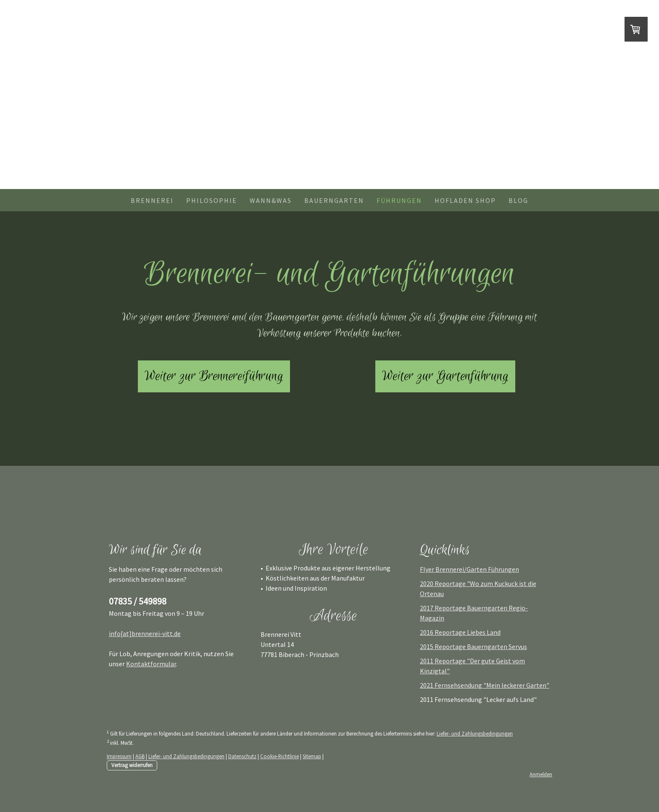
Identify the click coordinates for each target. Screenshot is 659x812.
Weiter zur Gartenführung (445, 376)
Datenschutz (242, 756)
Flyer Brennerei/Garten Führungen (469, 569)
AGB (140, 756)
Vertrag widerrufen (132, 765)
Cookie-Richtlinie (279, 756)
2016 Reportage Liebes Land (460, 632)
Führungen (399, 200)
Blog (518, 200)
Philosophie (212, 200)
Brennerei (152, 200)
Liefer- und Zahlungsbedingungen (475, 733)
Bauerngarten (334, 200)
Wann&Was (271, 200)
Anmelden (541, 774)
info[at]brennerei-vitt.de (145, 633)
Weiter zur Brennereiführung (214, 376)
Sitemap (312, 756)
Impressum (119, 756)
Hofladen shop (465, 200)
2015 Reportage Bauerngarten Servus (473, 646)
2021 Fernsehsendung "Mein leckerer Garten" (485, 685)
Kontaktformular (151, 664)
